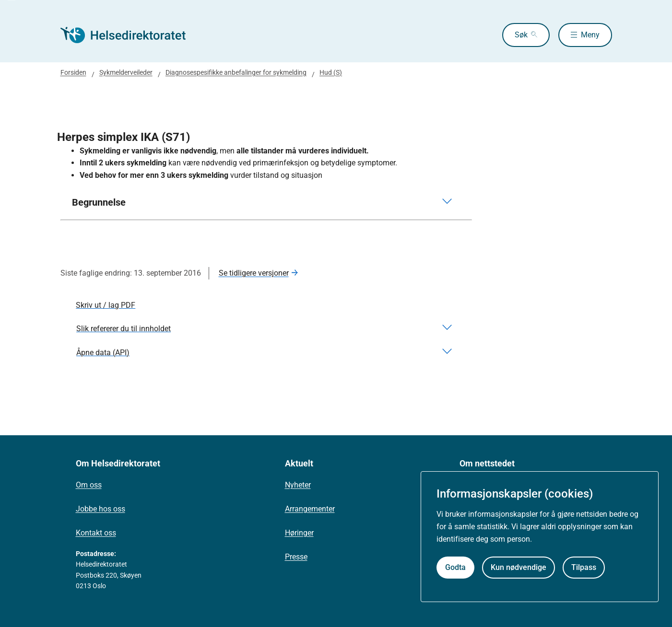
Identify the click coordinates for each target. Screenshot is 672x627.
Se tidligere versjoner (254, 273)
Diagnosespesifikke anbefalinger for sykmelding (236, 72)
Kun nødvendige (519, 567)
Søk (521, 35)
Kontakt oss (96, 533)
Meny (590, 35)
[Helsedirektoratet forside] (130, 35)
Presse (296, 557)
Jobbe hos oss (100, 509)
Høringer (299, 533)
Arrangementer (310, 509)
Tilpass (584, 567)
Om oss (89, 485)
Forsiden (73, 72)
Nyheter (298, 485)
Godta (455, 567)
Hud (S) (331, 72)
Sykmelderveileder (126, 72)
